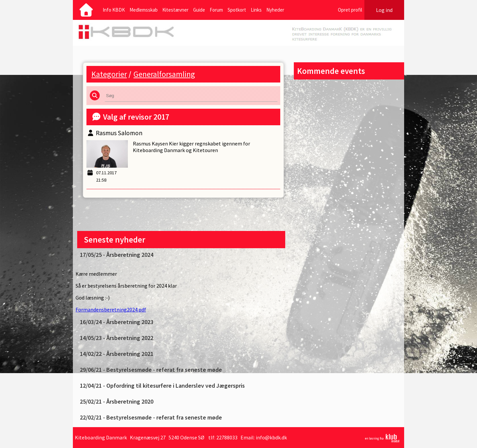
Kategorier (109, 74)
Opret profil (350, 10)
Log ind (384, 10)
